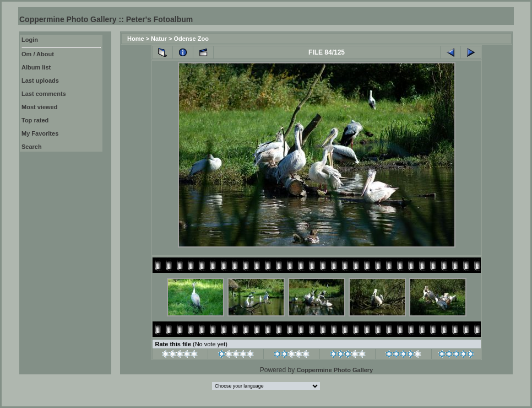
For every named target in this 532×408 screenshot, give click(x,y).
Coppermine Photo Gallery (335, 370)
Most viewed (39, 107)
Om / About (38, 54)
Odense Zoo (191, 39)
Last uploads (40, 80)
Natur (159, 39)
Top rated (35, 120)
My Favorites (40, 133)
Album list (36, 67)
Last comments (44, 94)
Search (32, 147)
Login (30, 40)
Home (136, 39)
